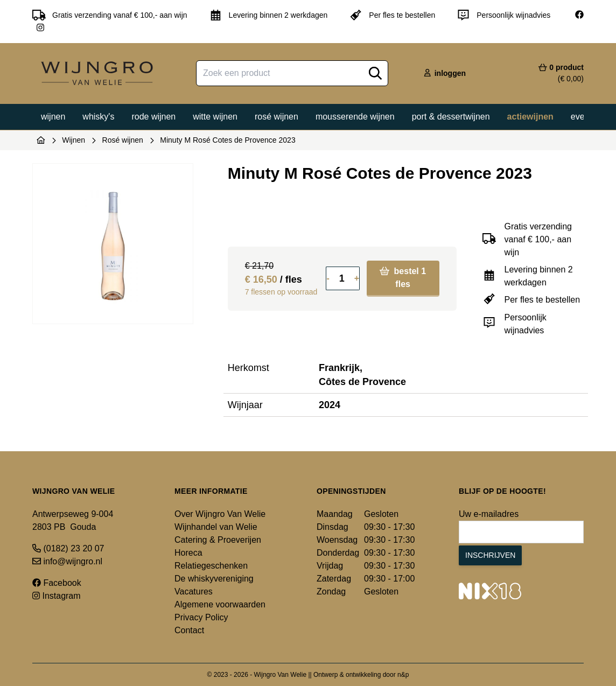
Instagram (57, 596)
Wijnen (53, 117)
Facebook (57, 583)
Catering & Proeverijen (218, 540)
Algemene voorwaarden (220, 604)
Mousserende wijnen (355, 117)
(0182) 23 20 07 (68, 548)
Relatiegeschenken (211, 566)
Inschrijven (490, 555)
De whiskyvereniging (214, 579)
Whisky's (98, 117)
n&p (403, 675)
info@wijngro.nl (67, 561)
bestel (403, 278)
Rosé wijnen (276, 117)
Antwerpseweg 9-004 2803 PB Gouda (73, 520)
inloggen (444, 73)
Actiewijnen (530, 117)
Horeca (188, 553)
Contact (189, 630)
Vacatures (194, 591)
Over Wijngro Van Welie (220, 514)
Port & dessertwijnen (451, 117)
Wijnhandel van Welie (216, 527)
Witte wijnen (215, 117)
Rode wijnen (153, 117)
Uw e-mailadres (489, 514)
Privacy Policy (201, 617)
